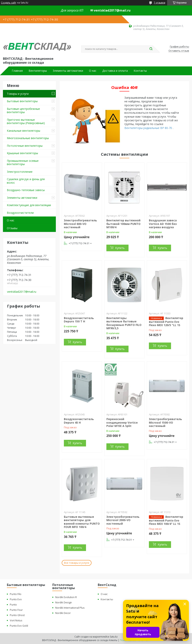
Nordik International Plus (70, 608)
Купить (120, 248)
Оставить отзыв (179, 51)
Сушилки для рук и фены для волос (26, 181)
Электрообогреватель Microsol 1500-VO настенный (165, 422)
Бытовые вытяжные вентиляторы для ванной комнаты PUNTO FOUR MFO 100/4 (82, 522)
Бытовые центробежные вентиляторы (23, 110)
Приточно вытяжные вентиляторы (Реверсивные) (26, 121)
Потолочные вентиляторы (25, 146)
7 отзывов (159, 3)
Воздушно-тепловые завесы (26, 190)
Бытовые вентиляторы (22, 101)
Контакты (140, 71)
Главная (17, 71)
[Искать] (151, 49)
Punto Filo (16, 594)
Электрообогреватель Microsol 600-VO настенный (80, 224)
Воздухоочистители (20, 213)
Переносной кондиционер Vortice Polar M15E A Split (122, 422)
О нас (93, 71)
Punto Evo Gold (19, 626)
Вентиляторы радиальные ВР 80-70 (149, 128)
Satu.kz (114, 637)
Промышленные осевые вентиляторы (23, 162)
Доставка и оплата (115, 71)
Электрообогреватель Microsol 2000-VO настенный (123, 520)
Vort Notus (16, 620)
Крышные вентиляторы (22, 153)
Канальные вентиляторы (24, 131)
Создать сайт (9, 3)
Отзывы (12, 228)
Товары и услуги (18, 94)
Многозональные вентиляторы (28, 138)
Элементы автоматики (68, 71)
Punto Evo (16, 599)
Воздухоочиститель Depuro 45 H (79, 421)
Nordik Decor (63, 613)
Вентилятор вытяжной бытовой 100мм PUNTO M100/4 (123, 224)
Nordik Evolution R (66, 597)
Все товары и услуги (77, 563)
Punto (13, 605)
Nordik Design (64, 602)
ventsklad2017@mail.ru (22, 292)
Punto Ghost (17, 615)
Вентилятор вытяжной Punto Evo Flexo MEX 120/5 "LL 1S (166, 322)
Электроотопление (20, 172)
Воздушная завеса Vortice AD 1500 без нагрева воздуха (163, 224)
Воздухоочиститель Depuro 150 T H (79, 320)
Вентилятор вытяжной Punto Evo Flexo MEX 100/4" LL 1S (166, 520)
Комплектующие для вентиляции (29, 205)
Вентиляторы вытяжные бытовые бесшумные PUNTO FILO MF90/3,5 (124, 323)
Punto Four (16, 610)
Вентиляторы (38, 71)
